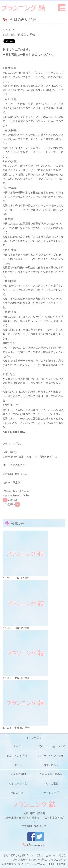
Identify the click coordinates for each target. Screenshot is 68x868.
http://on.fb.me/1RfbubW (16, 496)
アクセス (17, 765)
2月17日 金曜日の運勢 (16, 728)
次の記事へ (11, 504)
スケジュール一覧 (17, 783)
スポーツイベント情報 (51, 756)
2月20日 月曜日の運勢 (16, 578)
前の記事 (10, 500)
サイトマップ (51, 793)
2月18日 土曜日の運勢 (16, 678)
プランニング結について (51, 746)
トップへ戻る (34, 737)
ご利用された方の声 (51, 774)
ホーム (17, 746)
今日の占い (17, 793)
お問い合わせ (51, 765)
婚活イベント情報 (17, 756)
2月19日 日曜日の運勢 (16, 628)
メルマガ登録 (51, 783)
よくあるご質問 (17, 774)
